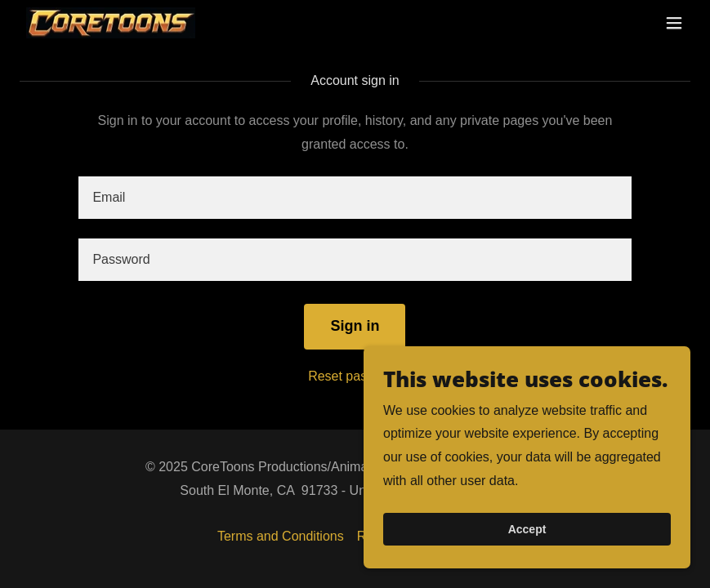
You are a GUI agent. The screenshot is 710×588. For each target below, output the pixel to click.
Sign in (355, 326)
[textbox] (355, 198)
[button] (674, 23)
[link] (111, 23)
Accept (527, 541)
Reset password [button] (355, 376)
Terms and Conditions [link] (281, 536)
